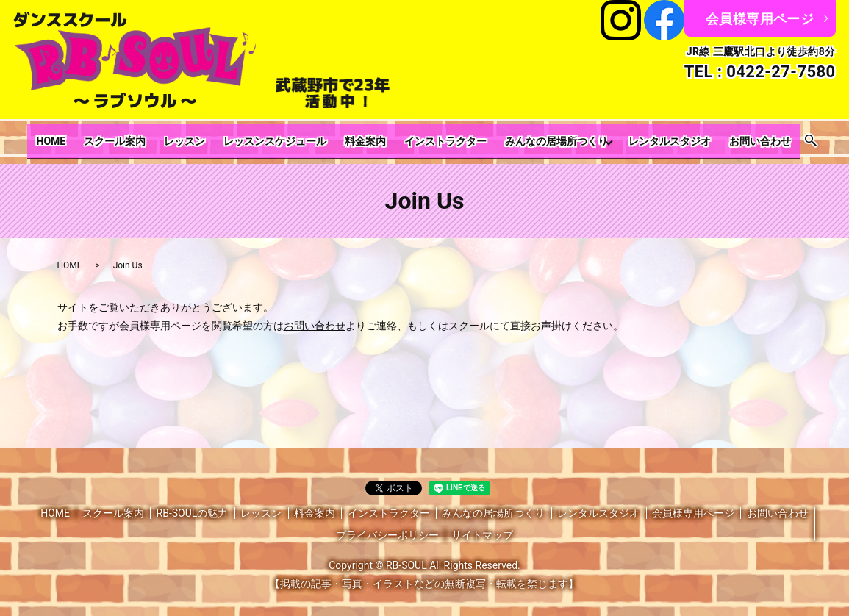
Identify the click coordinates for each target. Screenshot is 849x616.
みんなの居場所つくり (536, 137)
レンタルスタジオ (649, 137)
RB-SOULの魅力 (193, 504)
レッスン (196, 137)
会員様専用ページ (760, 19)
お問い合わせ (731, 137)
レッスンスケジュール (279, 137)
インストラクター (433, 137)
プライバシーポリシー (387, 525)
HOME (79, 137)
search (778, 137)
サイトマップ (482, 525)
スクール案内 (135, 137)
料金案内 (361, 137)
